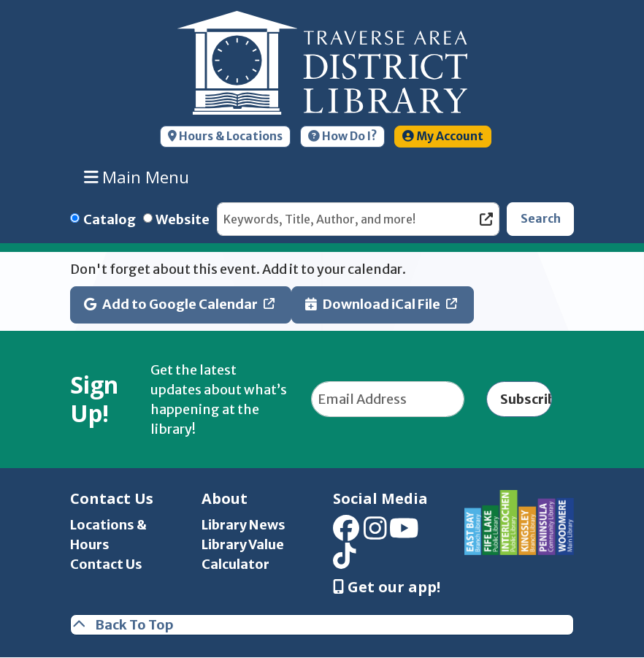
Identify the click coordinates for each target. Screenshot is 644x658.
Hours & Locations (225, 136)
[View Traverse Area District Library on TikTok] (345, 561)
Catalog (110, 219)
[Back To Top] (322, 625)
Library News (244, 525)
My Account (443, 136)
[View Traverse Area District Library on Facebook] (346, 533)
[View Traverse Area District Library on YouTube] (404, 533)
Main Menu (137, 177)
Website (183, 219)
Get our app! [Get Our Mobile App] (387, 587)
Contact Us (106, 564)
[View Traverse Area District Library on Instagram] (375, 533)
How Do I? (342, 136)
